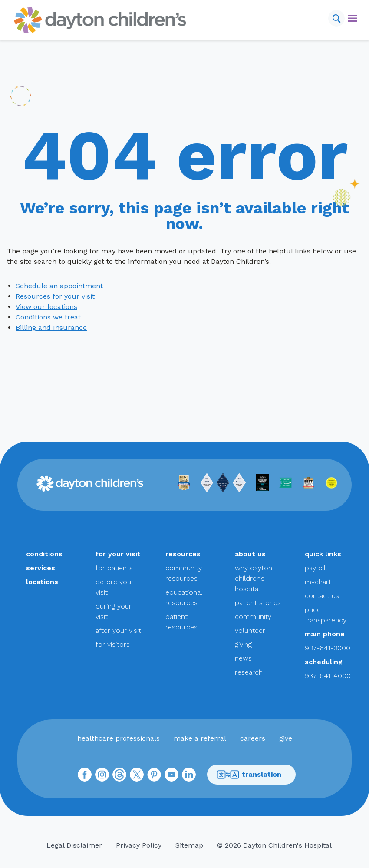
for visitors (113, 644)
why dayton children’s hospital (254, 578)
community (253, 617)
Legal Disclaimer (74, 845)
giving (243, 644)
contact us (322, 596)
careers (253, 738)
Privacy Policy (139, 845)
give (286, 738)
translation (249, 775)
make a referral (200, 738)
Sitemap (189, 845)
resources (183, 554)
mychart (318, 582)
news (243, 658)
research (249, 672)
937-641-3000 (328, 648)
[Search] (336, 18)
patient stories (258, 603)
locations (42, 582)
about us (250, 554)
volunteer (250, 630)
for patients (114, 568)
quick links (323, 554)
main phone (325, 634)
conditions (44, 554)
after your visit (118, 630)
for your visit (118, 554)
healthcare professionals (119, 738)
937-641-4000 (328, 676)
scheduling (324, 662)
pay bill (316, 568)
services (41, 568)
